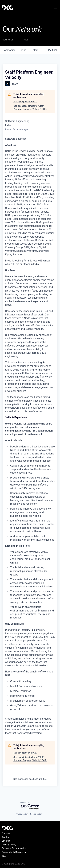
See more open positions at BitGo (30, 779)
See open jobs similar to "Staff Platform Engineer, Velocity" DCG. (30, 107)
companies (9, 50)
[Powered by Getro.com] (30, 806)
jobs (23, 50)
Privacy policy (22, 814)
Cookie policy (36, 814)
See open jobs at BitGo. (25, 102)
